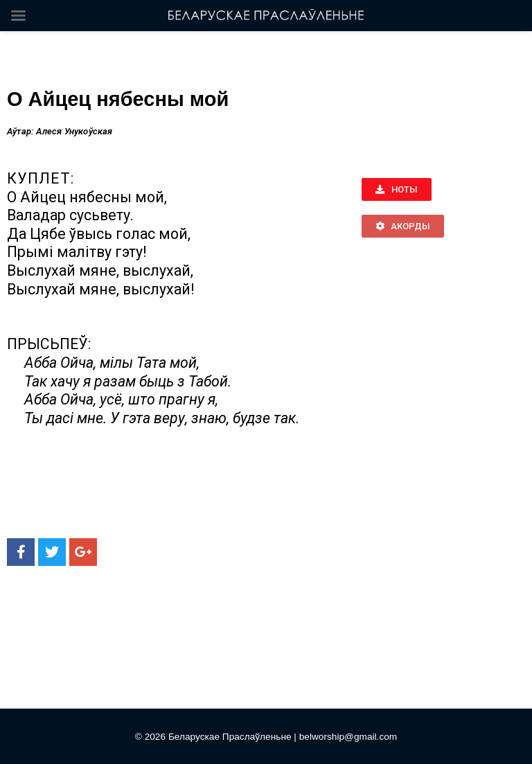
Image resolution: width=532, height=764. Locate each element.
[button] (397, 189)
